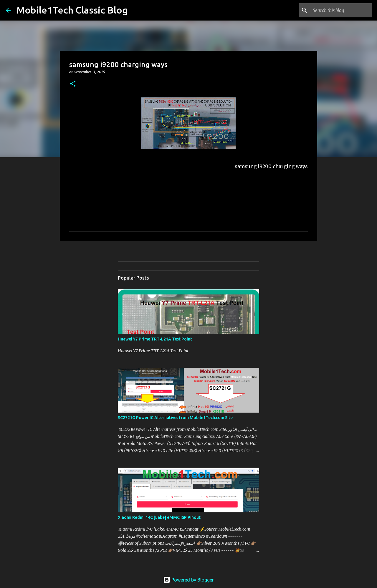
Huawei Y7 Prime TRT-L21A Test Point (155, 339)
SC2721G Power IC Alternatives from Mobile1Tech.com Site (175, 418)
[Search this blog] (341, 10)
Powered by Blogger (188, 580)
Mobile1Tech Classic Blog (72, 10)
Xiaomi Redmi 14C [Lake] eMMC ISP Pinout (159, 517)
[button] (73, 84)
